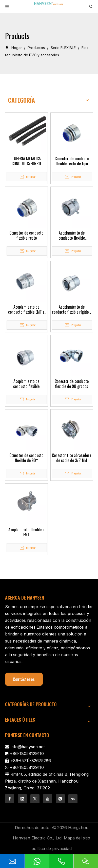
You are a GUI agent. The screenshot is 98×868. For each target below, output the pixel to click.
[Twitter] (35, 799)
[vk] (73, 799)
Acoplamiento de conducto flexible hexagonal (72, 235)
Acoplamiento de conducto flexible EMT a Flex (26, 309)
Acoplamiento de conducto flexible (26, 384)
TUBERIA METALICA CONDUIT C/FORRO (26, 161)
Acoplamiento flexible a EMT (26, 532)
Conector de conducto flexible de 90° (26, 458)
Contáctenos (24, 679)
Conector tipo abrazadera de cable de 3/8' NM (72, 458)
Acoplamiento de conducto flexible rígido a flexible (72, 309)
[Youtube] (48, 799)
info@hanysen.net (28, 747)
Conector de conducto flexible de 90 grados (72, 384)
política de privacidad (52, 849)
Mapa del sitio (77, 838)
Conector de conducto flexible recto (26, 235)
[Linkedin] (22, 799)
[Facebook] (10, 799)
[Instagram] (60, 799)
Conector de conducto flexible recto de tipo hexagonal (72, 161)
